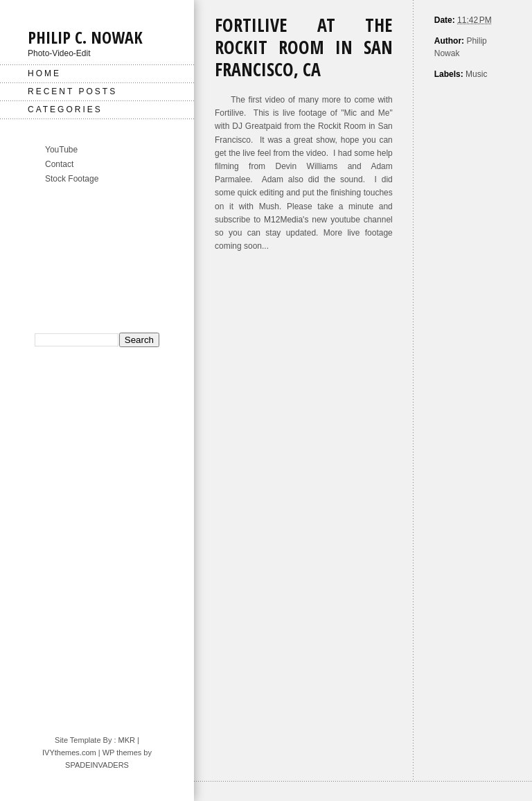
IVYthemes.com (69, 752)
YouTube (61, 150)
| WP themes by (124, 752)
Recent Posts (72, 91)
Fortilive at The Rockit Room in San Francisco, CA (304, 47)
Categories (65, 109)
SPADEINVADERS (97, 765)
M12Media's (286, 220)
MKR (127, 740)
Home (44, 73)
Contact (59, 164)
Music (476, 74)
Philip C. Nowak (85, 37)
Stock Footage (72, 179)
